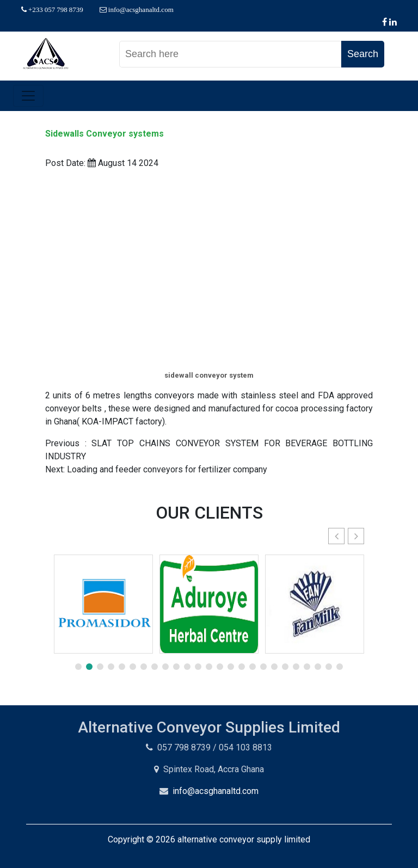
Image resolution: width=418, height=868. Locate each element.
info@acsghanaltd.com (216, 791)
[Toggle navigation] (28, 96)
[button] (356, 536)
